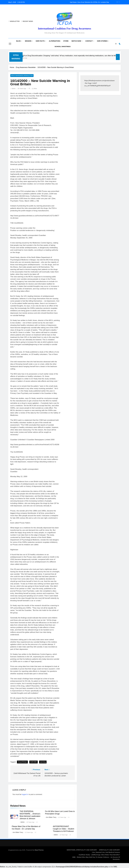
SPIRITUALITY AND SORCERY (109, 850)
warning (43, 762)
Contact (89, 41)
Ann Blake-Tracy (51, 817)
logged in (25, 795)
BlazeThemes (39, 850)
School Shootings (63, 46)
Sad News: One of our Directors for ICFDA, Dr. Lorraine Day (89, 2)
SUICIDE (34, 762)
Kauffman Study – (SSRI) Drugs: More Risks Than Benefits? (99, 855)
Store (66, 41)
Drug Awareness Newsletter (21, 76)
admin (14, 89)
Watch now (76, 41)
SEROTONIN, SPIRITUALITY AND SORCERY (82, 850)
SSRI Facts (40, 41)
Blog (18, 41)
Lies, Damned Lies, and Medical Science (106, 852)
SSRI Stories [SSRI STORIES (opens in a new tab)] (102, 41)
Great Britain (22, 762)
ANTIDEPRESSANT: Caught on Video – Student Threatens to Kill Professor (64, 829)
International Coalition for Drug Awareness (64, 28)
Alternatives (55, 41)
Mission (28, 41)
